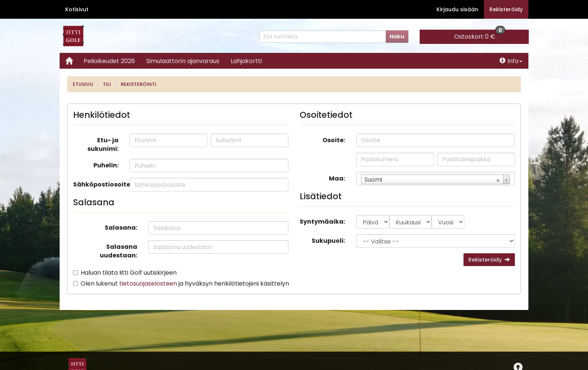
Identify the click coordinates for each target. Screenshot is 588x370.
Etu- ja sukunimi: (103, 144)
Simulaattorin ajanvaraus (183, 61)
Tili (107, 84)
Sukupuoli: (328, 241)
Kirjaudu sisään (457, 9)
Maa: (337, 178)
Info (511, 61)
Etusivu (83, 84)
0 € (480, 35)
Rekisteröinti (139, 84)
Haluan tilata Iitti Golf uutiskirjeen (129, 273)
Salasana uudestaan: (118, 251)
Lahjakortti (246, 61)
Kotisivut (77, 9)
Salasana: (121, 228)
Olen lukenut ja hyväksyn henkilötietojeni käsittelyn (185, 284)
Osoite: (334, 140)
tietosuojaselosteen (148, 284)
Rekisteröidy (506, 9)
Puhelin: (106, 165)
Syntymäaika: (322, 222)
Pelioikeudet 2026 (109, 61)
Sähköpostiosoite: (99, 184)
